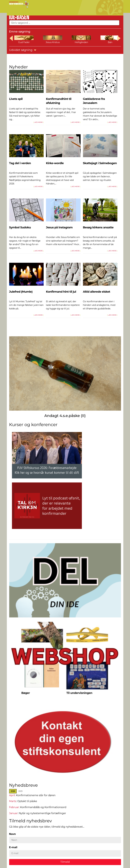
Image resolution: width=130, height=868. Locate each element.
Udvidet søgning (23, 50)
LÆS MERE (38, 122)
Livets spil (16, 99)
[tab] (13, 791)
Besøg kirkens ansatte (98, 227)
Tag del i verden (20, 163)
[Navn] (65, 840)
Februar (14, 807)
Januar (13, 813)
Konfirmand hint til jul (61, 292)
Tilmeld (65, 862)
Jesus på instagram (59, 227)
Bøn (110, 42)
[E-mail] (65, 853)
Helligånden (81, 42)
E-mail (13, 847)
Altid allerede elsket (97, 292)
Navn (13, 834)
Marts (13, 801)
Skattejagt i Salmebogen (100, 163)
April (12, 795)
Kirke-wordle (55, 163)
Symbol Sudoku (20, 227)
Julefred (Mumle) (21, 292)
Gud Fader (24, 42)
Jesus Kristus (53, 42)
